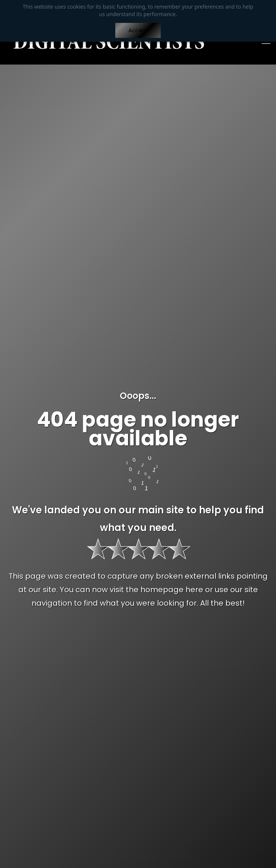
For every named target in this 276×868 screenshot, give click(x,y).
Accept (138, 30)
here (194, 590)
